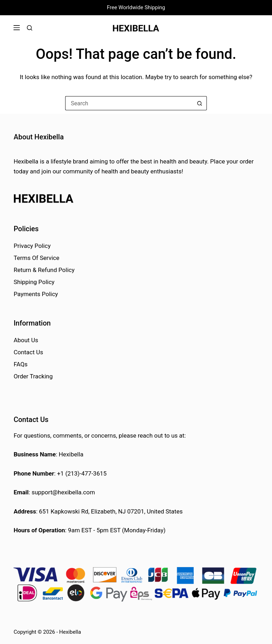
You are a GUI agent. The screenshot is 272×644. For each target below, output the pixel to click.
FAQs (20, 364)
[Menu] (17, 28)
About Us (26, 340)
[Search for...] (129, 103)
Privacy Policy (32, 246)
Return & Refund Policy (44, 270)
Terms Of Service (36, 258)
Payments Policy (36, 294)
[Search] (30, 28)
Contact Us (28, 352)
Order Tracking (33, 376)
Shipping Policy (34, 282)
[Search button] (200, 103)
